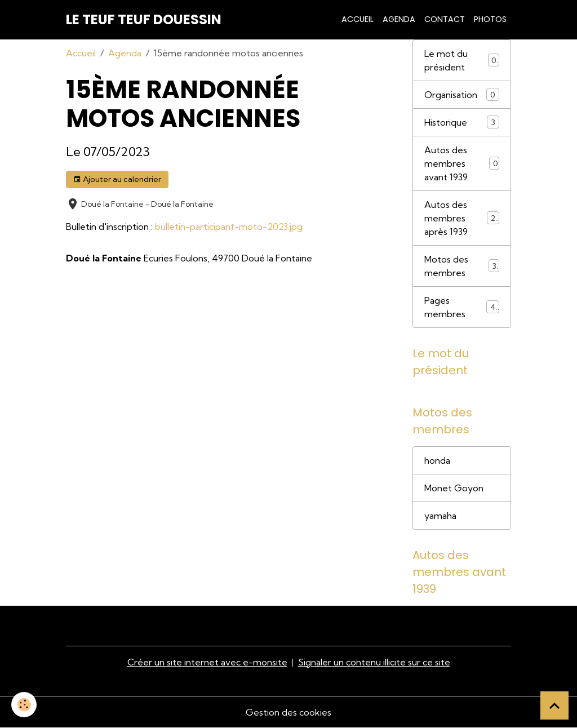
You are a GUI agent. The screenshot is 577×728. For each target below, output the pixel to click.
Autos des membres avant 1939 (462, 163)
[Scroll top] (554, 705)
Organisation (462, 94)
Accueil (358, 19)
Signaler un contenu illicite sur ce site (374, 662)
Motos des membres (462, 266)
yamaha (440, 516)
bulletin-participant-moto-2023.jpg (229, 227)
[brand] (144, 20)
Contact (445, 19)
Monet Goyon (454, 488)
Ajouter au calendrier (117, 179)
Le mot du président (462, 60)
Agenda (399, 19)
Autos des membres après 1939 (462, 218)
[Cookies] (24, 705)
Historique (462, 122)
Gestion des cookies (288, 712)
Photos (490, 19)
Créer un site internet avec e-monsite (207, 662)
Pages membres (462, 307)
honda (437, 460)
